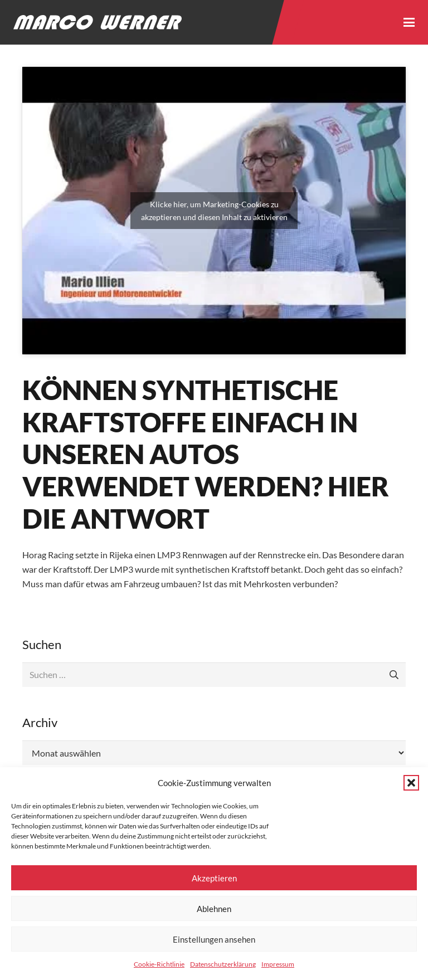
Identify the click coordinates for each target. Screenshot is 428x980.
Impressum (278, 964)
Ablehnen (214, 909)
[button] (411, 783)
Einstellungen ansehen (214, 939)
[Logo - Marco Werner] (98, 22)
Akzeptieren (214, 878)
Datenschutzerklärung (223, 964)
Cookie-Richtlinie (159, 964)
